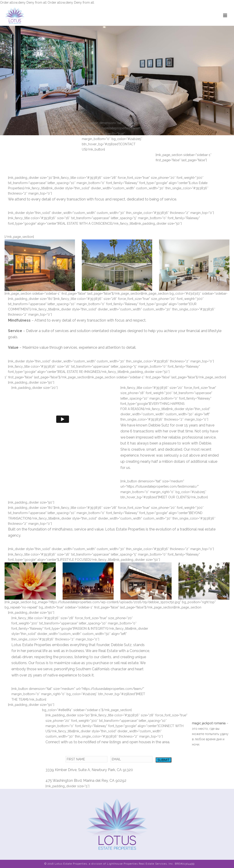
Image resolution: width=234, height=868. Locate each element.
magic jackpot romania (209, 723)
